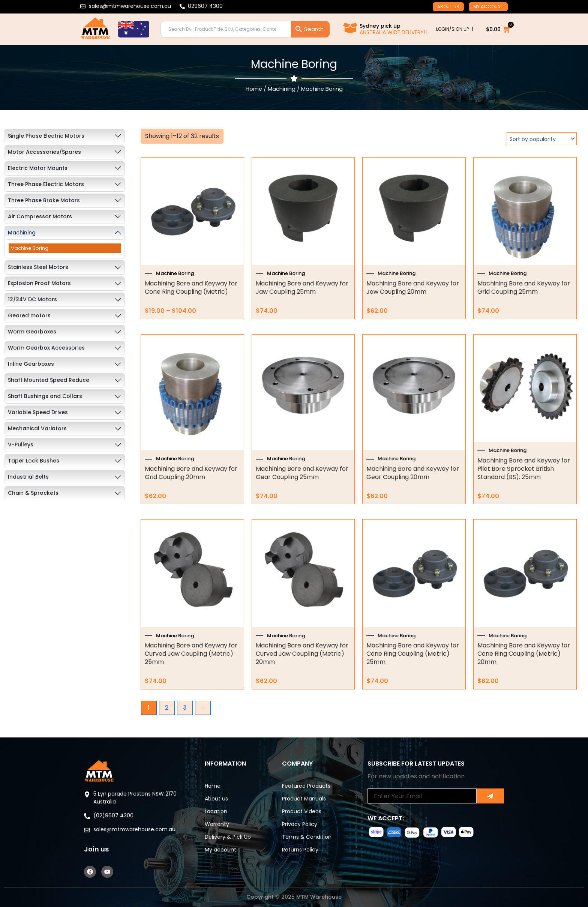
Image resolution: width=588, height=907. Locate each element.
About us (448, 7)
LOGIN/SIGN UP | (455, 29)
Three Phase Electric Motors (46, 184)
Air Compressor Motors (40, 216)
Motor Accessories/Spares (44, 152)
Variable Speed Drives (38, 412)
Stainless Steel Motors (38, 267)
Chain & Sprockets (33, 493)
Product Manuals (304, 799)
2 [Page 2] (167, 708)
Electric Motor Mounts (38, 168)
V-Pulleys (21, 444)
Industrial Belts (28, 477)
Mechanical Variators (37, 428)
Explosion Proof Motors (39, 283)
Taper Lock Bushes (34, 461)
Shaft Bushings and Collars (45, 396)
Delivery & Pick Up (228, 837)
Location (216, 811)
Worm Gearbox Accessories (46, 348)
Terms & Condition (307, 837)
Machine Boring (29, 248)
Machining (282, 89)
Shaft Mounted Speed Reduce (49, 380)
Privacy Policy (300, 824)
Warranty (217, 824)
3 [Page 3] (185, 708)
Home (254, 89)
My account (488, 7)
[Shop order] (542, 139)
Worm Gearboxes (32, 332)
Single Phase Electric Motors (46, 136)
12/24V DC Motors (32, 299)
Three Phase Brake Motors (44, 200)
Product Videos (302, 811)
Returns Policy (300, 850)
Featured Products (306, 786)
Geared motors (29, 315)
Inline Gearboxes (31, 364)
